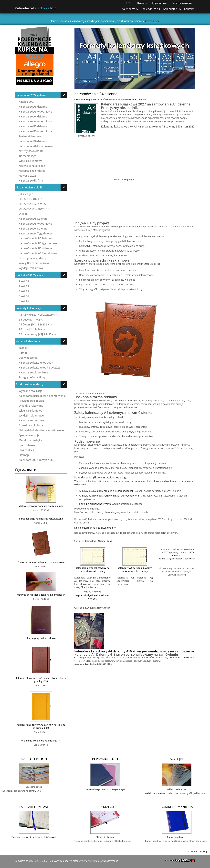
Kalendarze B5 (172, 9)
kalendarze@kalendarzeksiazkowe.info (95, 528)
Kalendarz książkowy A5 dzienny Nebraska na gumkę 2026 (41, 680)
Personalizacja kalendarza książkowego (41, 519)
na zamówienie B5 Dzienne (35, 238)
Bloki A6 (24, 301)
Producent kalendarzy (30, 384)
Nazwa (101, 541)
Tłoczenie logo (28, 156)
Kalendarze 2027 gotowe (31, 95)
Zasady (23, 348)
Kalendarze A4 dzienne (33, 116)
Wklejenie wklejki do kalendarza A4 (41, 741)
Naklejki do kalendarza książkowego (41, 430)
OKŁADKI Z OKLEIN (31, 199)
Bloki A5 (24, 286)
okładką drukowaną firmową (96, 504)
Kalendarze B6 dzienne (33, 141)
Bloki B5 (24, 291)
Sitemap (24, 455)
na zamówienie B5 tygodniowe (38, 243)
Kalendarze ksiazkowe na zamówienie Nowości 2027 (42, 396)
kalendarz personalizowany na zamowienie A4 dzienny (93, 570)
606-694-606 (148, 658)
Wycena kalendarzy (28, 341)
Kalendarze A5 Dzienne (33, 219)
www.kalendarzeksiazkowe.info (71, 861)
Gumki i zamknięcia (31, 425)
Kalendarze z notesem (32, 420)
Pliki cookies (26, 450)
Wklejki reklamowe (30, 161)
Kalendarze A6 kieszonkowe (36, 146)
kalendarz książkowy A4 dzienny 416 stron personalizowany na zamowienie (134, 651)
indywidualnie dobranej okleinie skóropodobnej (107, 491)
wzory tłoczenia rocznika (34, 263)
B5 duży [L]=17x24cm (32, 319)
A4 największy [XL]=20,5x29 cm (38, 315)
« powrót (193, 852)
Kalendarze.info (36, 8)
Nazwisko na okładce (32, 166)
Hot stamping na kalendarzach (41, 638)
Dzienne (142, 3)
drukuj (204, 852)
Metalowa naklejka (30, 440)
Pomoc (23, 353)
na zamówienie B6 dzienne (35, 248)
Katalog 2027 (27, 102)
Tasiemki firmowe (30, 136)
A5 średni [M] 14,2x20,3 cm (35, 324)
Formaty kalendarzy (28, 308)
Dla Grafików (27, 445)
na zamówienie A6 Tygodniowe (38, 253)
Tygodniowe (159, 3)
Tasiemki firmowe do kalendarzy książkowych (34, 837)
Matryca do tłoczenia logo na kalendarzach (41, 595)
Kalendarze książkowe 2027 (36, 363)
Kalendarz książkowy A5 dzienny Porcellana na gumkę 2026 (41, 726)
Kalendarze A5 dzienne (33, 107)
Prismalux (79, 841)
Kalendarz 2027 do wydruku (36, 460)
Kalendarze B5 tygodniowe (35, 131)
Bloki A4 (24, 281)
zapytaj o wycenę (92, 591)
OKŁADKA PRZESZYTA (32, 204)
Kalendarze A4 (151, 9)
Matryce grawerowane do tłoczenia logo (41, 506)
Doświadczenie (28, 358)
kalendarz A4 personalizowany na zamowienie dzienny (135, 570)
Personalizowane (182, 3)
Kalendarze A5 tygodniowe (35, 111)
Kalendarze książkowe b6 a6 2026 (39, 367)
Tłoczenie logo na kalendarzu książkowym (41, 562)
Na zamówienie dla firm (31, 187)
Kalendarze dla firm (31, 180)
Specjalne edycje (29, 435)
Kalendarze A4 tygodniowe (35, 121)
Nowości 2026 (27, 176)
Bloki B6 (24, 296)
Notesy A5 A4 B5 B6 (31, 151)
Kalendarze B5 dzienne (33, 126)
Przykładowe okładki (32, 401)
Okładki (23, 214)
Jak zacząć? (26, 194)
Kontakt (189, 9)
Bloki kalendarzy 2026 (29, 275)
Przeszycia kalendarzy (32, 258)
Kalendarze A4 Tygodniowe (36, 233)
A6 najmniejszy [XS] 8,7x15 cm (37, 334)
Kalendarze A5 (131, 9)
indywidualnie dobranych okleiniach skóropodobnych (111, 496)
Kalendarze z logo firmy (33, 372)
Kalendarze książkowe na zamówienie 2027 (96, 99)
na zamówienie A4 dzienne (132, 99)
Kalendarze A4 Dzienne (33, 228)
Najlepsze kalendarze (32, 171)
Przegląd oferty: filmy (32, 377)
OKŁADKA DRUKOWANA (34, 209)
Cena (109, 541)
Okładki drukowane (31, 406)
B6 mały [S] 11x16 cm (32, 329)
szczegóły (152, 21)
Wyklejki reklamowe (31, 268)
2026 (129, 3)
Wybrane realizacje (31, 391)
